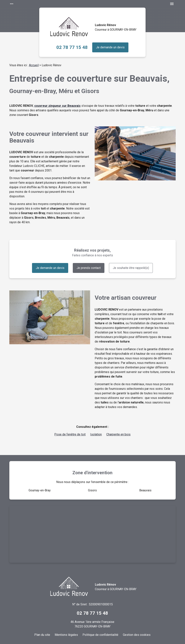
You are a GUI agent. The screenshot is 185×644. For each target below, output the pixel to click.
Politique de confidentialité (100, 635)
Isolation (96, 434)
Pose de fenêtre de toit (70, 434)
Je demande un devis (110, 47)
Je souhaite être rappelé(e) (131, 268)
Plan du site (42, 635)
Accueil (34, 65)
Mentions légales (66, 635)
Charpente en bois (118, 434)
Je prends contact (89, 268)
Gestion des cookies (137, 635)
